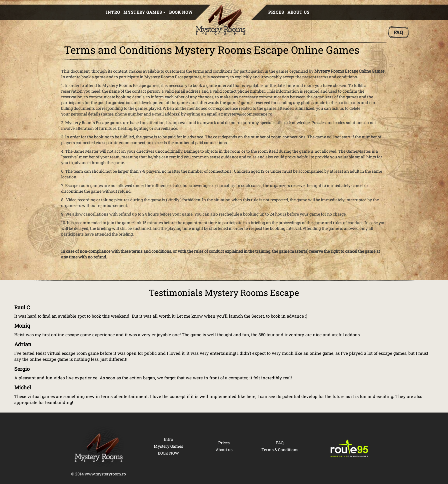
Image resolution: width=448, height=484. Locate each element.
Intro (113, 12)
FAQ (280, 443)
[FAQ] (398, 32)
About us (298, 12)
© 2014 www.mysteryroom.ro (99, 474)
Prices (276, 12)
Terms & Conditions (280, 450)
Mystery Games (168, 446)
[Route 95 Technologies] (350, 448)
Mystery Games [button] (145, 12)
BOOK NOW (181, 12)
